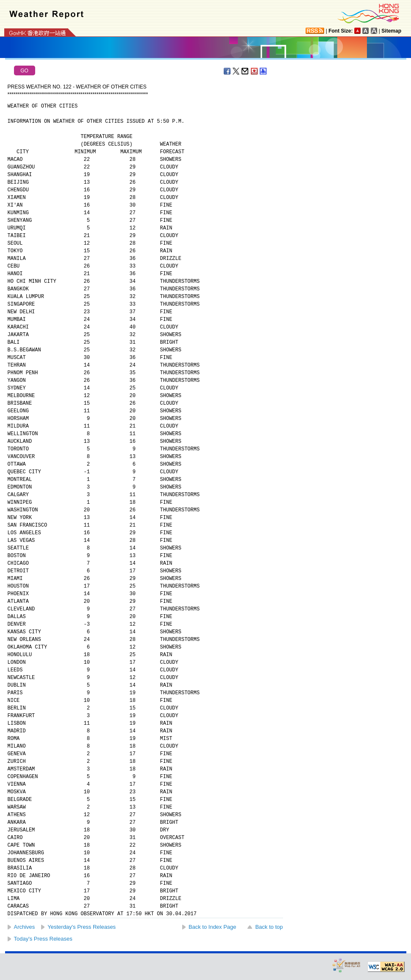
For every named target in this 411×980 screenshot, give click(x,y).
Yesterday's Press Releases (82, 927)
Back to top (269, 927)
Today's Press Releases (43, 939)
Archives (25, 927)
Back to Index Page (212, 927)
